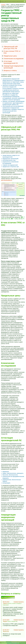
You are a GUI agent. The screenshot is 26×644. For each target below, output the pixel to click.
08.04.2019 (6, 602)
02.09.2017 (6, 630)
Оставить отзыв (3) (8, 597)
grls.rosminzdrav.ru (7, 180)
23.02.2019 (6, 620)
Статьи (3, 5)
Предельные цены (10, 56)
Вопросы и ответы (10, 71)
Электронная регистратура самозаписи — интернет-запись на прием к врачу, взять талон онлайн (14, 642)
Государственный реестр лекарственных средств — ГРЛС (12, 2)
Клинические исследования (14, 59)
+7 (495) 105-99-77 (19, 219)
